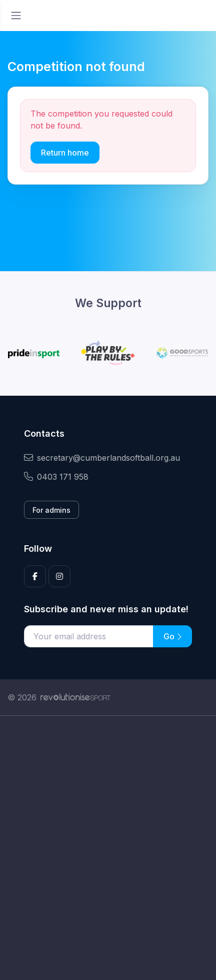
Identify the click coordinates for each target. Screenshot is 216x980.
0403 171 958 (56, 477)
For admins (51, 510)
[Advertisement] (108, 848)
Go (172, 636)
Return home (65, 153)
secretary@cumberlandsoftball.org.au (102, 458)
